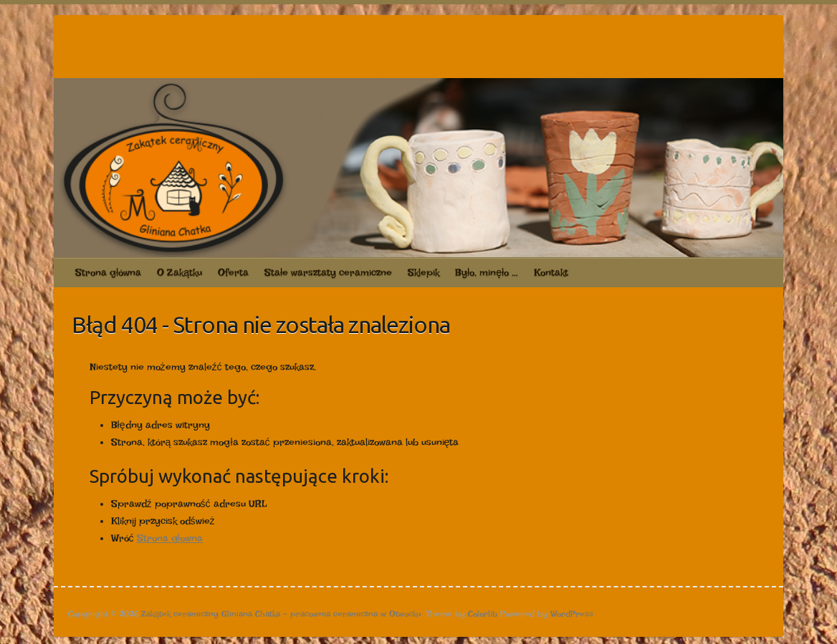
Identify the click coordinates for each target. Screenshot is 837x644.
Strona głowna (170, 538)
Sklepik (424, 272)
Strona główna (108, 272)
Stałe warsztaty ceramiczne (328, 272)
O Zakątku (180, 272)
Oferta (233, 272)
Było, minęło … (487, 272)
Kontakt (551, 272)
